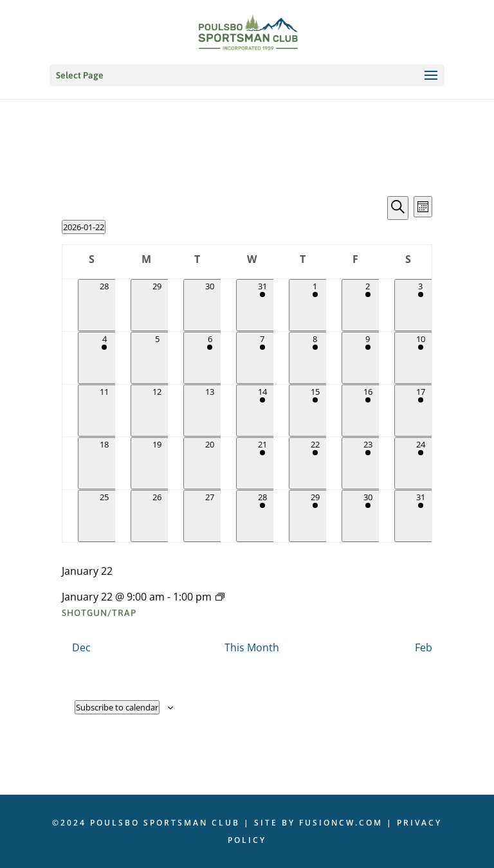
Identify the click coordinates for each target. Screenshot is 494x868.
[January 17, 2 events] (421, 411)
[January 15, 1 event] (315, 411)
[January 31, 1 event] (421, 516)
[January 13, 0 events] (210, 411)
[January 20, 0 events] (210, 463)
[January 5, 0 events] (157, 358)
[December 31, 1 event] (262, 305)
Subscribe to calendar (117, 707)
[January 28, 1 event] (262, 516)
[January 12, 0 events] (157, 411)
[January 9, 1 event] (368, 358)
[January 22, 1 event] (315, 463)
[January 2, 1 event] (368, 305)
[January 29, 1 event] (315, 516)
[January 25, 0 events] (104, 516)
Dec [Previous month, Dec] (81, 647)
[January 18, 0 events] (104, 463)
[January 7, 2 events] (262, 358)
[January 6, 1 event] (210, 358)
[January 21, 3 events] (262, 463)
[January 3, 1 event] (421, 305)
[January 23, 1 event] (368, 463)
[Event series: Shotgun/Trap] (220, 597)
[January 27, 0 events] (210, 516)
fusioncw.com (341, 823)
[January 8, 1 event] (315, 358)
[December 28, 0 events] (104, 305)
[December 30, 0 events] (210, 305)
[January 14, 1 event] (262, 411)
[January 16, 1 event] (368, 411)
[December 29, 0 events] (157, 305)
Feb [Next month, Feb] (424, 647)
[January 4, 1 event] (104, 358)
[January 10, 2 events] (421, 358)
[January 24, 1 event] (421, 463)
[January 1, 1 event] (315, 305)
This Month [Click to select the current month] (252, 647)
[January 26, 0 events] (157, 516)
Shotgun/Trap (99, 613)
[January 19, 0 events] (157, 463)
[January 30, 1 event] (368, 516)
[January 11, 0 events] (104, 411)
